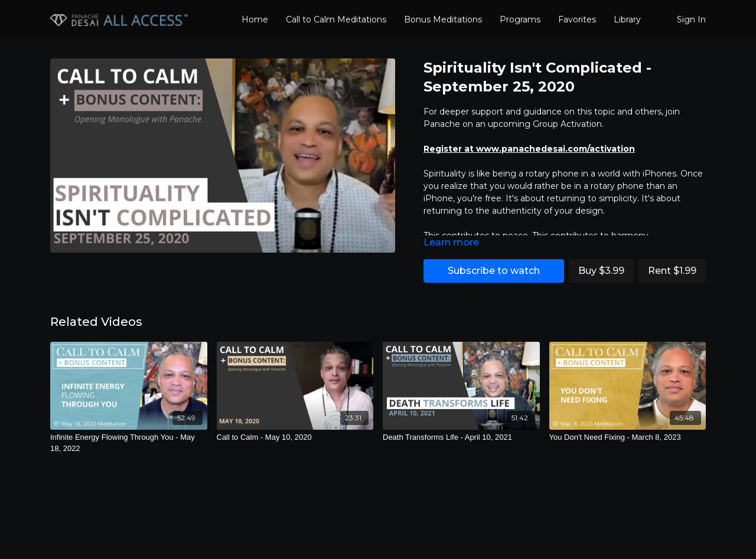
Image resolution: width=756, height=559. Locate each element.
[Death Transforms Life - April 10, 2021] (461, 437)
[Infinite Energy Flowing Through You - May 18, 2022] (129, 443)
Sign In (691, 19)
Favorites (577, 19)
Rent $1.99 (672, 271)
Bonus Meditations (443, 19)
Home (255, 19)
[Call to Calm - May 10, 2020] (295, 437)
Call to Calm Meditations (336, 19)
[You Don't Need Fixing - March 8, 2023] (628, 437)
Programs (520, 19)
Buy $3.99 (601, 271)
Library (627, 19)
